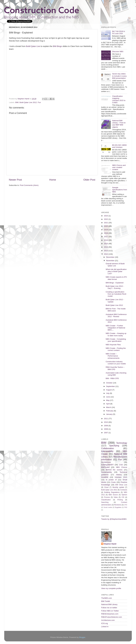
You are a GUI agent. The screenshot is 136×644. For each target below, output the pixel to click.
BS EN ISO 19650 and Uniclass (119, 146)
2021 (106, 223)
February (110, 411)
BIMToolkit (105, 467)
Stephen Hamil (110, 544)
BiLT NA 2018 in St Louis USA (118, 32)
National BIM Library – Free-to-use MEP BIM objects (119, 124)
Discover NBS (118, 52)
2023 (106, 216)
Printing (120, 500)
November (110, 261)
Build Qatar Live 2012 (28, 102)
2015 (106, 244)
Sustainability (107, 472)
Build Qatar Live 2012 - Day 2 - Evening (115, 287)
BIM (17, 102)
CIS (123, 497)
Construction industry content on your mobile (116, 363)
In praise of (111, 480)
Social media (108, 507)
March (109, 407)
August (109, 390)
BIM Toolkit (106, 601)
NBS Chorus (122, 467)
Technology (122, 443)
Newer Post (15, 180)
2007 (106, 433)
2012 (106, 254)
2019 (106, 230)
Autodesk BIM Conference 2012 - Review (116, 315)
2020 (106, 226)
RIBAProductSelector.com (112, 617)
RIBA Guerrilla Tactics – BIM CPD (115, 368)
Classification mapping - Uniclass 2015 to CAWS (119, 99)
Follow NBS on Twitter (110, 611)
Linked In (105, 627)
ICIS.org (105, 623)
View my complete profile (111, 588)
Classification (106, 500)
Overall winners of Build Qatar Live (115, 265)
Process (107, 497)
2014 (106, 247)
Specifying (114, 446)
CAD (121, 465)
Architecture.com (108, 620)
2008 (106, 429)
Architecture (106, 462)
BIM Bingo (57, 46)
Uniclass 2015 (121, 477)
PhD (126, 507)
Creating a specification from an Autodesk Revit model (116, 294)
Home (53, 180)
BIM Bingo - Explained (115, 283)
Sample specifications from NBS (120, 190)
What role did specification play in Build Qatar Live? (116, 271)
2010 (106, 422)
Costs (113, 482)
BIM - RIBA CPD (112, 378)
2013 (106, 251)
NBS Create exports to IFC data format (116, 278)
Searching (105, 502)
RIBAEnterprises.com (110, 614)
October (110, 383)
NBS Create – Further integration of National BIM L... (115, 328)
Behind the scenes (114, 470)
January (110, 414)
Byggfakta (118, 507)
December (110, 257)
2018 (106, 233)
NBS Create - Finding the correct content (116, 349)
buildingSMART (107, 465)
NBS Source (113, 495)
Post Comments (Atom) (29, 185)
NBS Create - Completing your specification (116, 340)
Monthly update (118, 487)
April (108, 404)
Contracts (124, 490)
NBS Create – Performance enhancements (113, 356)
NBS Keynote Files (113, 345)
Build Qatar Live (33, 46)
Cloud (106, 487)
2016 (106, 240)
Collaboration (108, 448)
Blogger (82, 637)
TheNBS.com (107, 598)
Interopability (107, 451)
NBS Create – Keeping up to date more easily (116, 334)
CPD (126, 505)
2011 (106, 419)
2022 (106, 219)
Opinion (124, 495)
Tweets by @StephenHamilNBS (114, 519)
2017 (106, 237)
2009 (106, 426)
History (119, 475)
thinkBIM (105, 477)
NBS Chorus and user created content (119, 167)
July (108, 393)
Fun (39, 102)
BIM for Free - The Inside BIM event (116, 310)
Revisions (118, 505)
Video (116, 497)
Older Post (89, 180)
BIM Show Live (121, 485)
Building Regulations (112, 492)
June (108, 397)
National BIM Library (109, 604)
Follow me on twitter (109, 608)
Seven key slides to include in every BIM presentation (119, 76)
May (108, 400)
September (111, 386)
